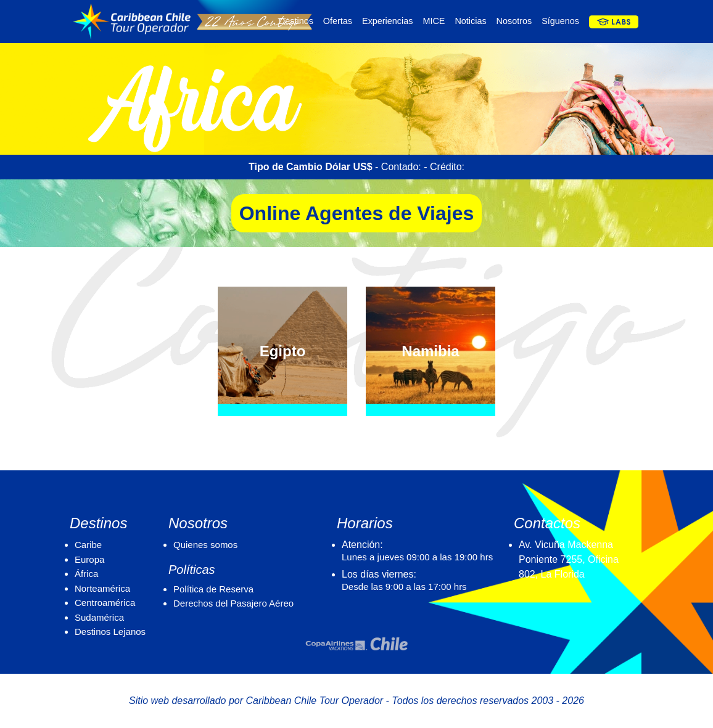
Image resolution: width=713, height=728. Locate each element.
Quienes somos (205, 545)
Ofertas (338, 21)
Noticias (470, 21)
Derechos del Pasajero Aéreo (233, 603)
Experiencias (387, 21)
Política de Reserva (213, 589)
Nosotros (514, 21)
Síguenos (560, 21)
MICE (434, 21)
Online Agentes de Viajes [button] (357, 213)
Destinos (296, 21)
